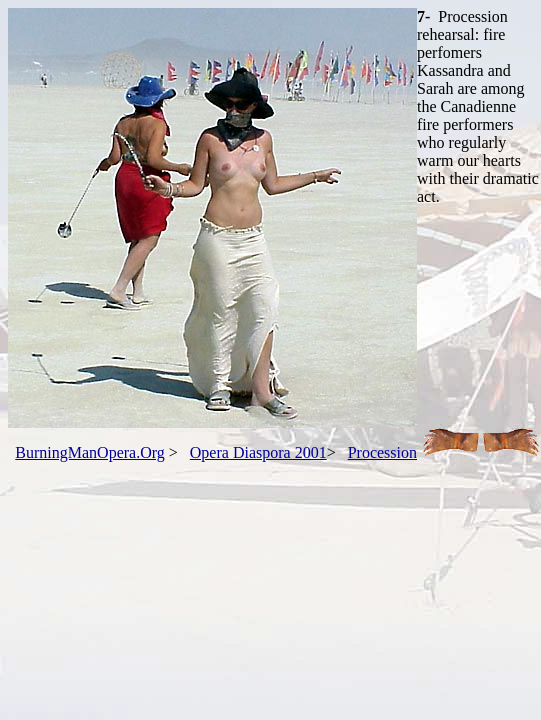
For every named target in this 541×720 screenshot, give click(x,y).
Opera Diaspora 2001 (258, 452)
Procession (382, 452)
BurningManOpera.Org (89, 452)
